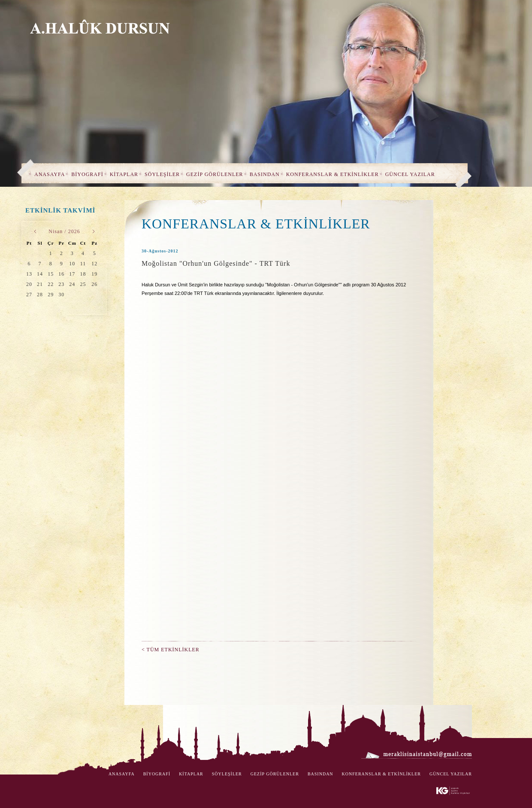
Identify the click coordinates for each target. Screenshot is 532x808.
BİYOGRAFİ (87, 174)
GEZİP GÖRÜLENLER (215, 174)
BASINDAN (265, 174)
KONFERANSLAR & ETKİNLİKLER (332, 174)
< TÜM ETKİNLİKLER (171, 650)
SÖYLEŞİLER (162, 174)
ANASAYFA (50, 174)
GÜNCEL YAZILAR (410, 174)
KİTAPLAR (124, 174)
